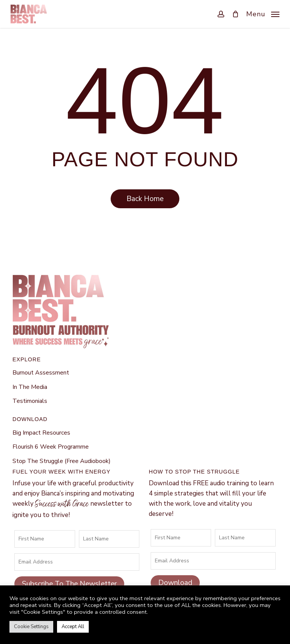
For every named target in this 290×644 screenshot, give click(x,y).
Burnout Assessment (41, 373)
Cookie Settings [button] (31, 627)
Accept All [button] (73, 627)
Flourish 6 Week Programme (51, 447)
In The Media (30, 387)
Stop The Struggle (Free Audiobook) (62, 461)
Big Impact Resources (41, 433)
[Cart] (235, 14)
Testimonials (30, 401)
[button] (263, 13)
